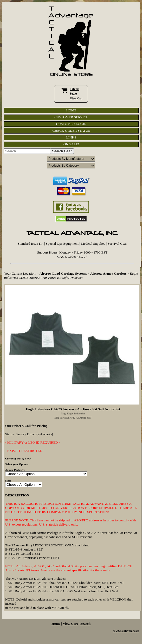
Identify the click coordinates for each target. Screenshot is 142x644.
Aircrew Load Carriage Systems (63, 273)
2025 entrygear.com (128, 631)
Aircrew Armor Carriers (108, 273)
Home (56, 624)
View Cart (76, 98)
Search (85, 624)
